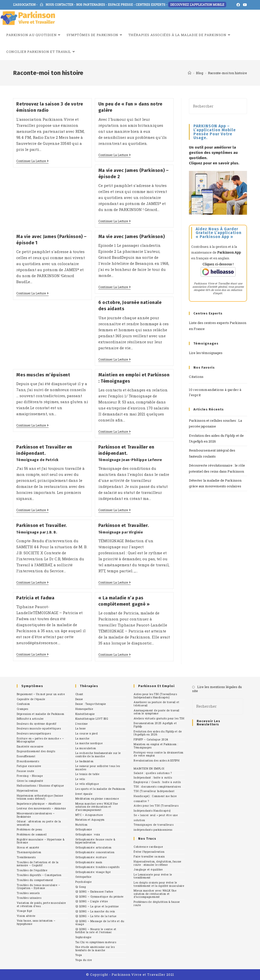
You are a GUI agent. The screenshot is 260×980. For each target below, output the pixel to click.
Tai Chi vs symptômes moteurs (96, 942)
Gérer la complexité (30, 781)
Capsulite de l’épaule (31, 699)
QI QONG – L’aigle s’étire (92, 901)
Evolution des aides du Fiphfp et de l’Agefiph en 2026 (158, 733)
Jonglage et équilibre (148, 869)
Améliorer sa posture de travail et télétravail (156, 704)
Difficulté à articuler (30, 719)
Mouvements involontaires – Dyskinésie (36, 815)
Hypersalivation (27, 791)
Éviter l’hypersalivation (149, 852)
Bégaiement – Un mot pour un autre (41, 694)
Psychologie (83, 882)
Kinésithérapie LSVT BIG (92, 719)
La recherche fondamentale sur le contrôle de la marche (98, 755)
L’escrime (82, 724)
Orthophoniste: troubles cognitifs (97, 867)
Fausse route (26, 771)
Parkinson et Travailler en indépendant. (44, 453)
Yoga (79, 955)
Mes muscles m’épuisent (44, 375)
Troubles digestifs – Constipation (39, 875)
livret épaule (84, 794)
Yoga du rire (84, 960)
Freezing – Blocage (30, 776)
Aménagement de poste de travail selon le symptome (156, 712)
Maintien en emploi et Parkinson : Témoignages (156, 746)
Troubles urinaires (29, 898)
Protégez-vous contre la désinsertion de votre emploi (158, 754)
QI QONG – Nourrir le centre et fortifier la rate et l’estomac (96, 931)
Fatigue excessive (29, 766)
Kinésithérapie (85, 714)
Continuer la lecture (32, 161)
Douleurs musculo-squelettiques (39, 728)
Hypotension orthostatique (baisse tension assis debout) (40, 797)
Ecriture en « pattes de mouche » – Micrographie (40, 740)
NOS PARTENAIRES (91, 5)
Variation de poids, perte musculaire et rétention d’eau (41, 904)
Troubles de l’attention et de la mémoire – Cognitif (38, 864)
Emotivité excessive (30, 746)
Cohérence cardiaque (148, 847)
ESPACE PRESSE (120, 5)
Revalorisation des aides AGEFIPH (157, 760)
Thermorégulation (29, 852)
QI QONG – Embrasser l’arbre (94, 892)
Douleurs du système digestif (36, 724)
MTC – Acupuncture (89, 815)
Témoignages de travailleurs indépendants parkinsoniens (154, 827)
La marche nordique (89, 743)
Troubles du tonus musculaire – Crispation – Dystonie (38, 887)
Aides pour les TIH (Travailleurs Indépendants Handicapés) (155, 696)
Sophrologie (83, 937)
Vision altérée (26, 916)
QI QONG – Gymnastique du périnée (99, 897)
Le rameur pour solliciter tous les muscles (98, 768)
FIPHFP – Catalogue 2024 (151, 739)
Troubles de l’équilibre (32, 870)
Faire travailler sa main (149, 856)
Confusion (23, 704)
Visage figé (24, 911)
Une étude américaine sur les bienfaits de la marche (95, 949)
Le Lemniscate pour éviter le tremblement (153, 876)
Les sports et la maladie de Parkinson (100, 789)
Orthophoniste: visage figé (93, 872)
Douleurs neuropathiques (34, 733)
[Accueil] (190, 73)
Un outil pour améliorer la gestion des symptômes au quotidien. (213, 153)
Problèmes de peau (30, 829)
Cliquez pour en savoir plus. (214, 163)
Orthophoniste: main (89, 862)
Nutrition (81, 825)
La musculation (86, 748)
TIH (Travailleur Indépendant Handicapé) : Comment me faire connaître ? (155, 796)
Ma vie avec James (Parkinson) (132, 237)
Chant (79, 694)
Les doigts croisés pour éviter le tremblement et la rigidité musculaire (159, 884)
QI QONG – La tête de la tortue (96, 916)
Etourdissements (28, 761)
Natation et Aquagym (90, 820)
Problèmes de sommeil (32, 834)
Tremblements (26, 857)
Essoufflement (26, 756)
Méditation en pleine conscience (97, 799)
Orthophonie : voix (88, 834)
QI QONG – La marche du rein (95, 911)
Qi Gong (81, 887)
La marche (82, 738)
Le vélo (80, 779)
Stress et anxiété (28, 847)
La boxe (81, 728)
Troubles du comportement (35, 880)
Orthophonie (84, 829)
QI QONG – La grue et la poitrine (97, 906)
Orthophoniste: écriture (91, 857)
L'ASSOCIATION (24, 5)
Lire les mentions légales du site (217, 689)
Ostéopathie (83, 877)
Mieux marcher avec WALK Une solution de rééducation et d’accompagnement (97, 807)
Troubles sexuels (28, 893)
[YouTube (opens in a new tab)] (244, 5)
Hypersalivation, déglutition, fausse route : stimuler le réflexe (157, 863)
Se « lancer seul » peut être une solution (156, 818)
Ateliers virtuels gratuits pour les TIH (159, 718)
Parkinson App (229, 252)
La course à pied (86, 733)
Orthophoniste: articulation (93, 847)
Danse (79, 699)
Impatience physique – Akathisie (39, 804)
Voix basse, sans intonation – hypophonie (36, 922)
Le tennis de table (87, 774)
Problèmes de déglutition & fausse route (157, 903)
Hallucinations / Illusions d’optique (40, 786)
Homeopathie (84, 709)
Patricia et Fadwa (35, 598)
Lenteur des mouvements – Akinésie (41, 808)
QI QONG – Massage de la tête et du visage (100, 923)
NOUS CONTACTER (57, 5)
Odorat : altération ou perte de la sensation (39, 823)
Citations (196, 377)
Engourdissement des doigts (36, 751)
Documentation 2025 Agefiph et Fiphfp (155, 725)
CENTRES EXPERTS (151, 5)
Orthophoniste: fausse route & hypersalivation (95, 841)
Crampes (23, 709)
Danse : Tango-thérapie (91, 704)
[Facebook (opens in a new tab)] (238, 5)
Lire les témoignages (206, 353)
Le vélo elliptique (87, 784)
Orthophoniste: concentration (95, 852)
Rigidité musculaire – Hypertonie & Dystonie (41, 841)
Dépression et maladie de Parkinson (41, 714)
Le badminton (84, 761)
